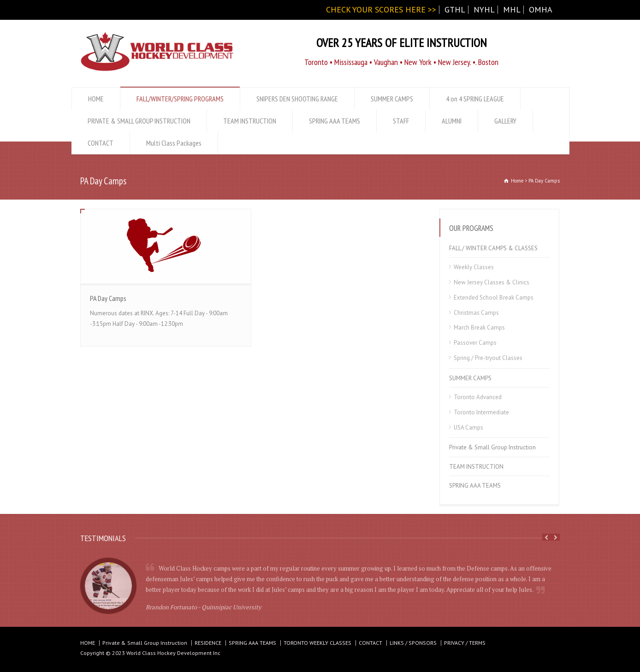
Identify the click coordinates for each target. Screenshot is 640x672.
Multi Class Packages (174, 143)
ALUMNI (452, 121)
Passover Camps (475, 343)
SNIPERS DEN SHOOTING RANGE (297, 99)
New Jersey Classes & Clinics (492, 282)
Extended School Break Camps (494, 298)
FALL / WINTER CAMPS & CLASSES (493, 248)
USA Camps (468, 427)
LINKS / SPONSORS (413, 643)
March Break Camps (479, 327)
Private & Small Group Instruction (492, 447)
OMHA (541, 9)
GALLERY (505, 121)
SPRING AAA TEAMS (335, 121)
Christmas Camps (476, 313)
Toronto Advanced (478, 397)
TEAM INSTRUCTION (250, 121)
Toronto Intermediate (481, 412)
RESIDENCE (208, 643)
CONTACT (101, 143)
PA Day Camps (108, 298)
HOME (96, 99)
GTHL (455, 9)
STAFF (401, 121)
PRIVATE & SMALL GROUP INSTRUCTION (139, 121)
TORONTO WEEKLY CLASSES (317, 643)
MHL (512, 9)
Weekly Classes (474, 267)
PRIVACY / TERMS (465, 643)
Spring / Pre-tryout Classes (488, 358)
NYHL (484, 9)
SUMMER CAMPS (392, 99)
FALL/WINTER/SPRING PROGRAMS (180, 99)
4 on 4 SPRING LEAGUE (475, 99)
